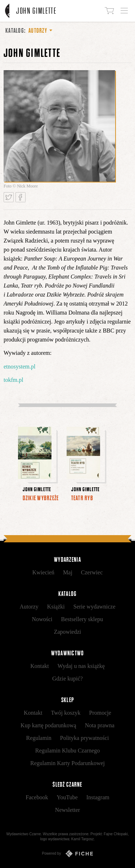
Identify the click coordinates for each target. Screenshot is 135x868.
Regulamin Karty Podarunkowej (67, 763)
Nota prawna (100, 725)
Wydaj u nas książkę (81, 666)
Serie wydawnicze (94, 607)
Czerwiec (92, 572)
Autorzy (29, 607)
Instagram (98, 797)
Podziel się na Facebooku (21, 197)
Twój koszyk (66, 713)
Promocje (100, 713)
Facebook (37, 797)
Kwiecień (43, 572)
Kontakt (40, 666)
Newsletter (67, 810)
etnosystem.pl (19, 367)
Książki (56, 607)
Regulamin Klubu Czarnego (68, 751)
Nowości (42, 619)
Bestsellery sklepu (82, 619)
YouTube (67, 797)
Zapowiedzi (68, 632)
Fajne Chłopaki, (116, 834)
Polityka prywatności (85, 738)
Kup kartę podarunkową (48, 725)
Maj (68, 572)
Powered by (68, 854)
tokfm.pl (13, 380)
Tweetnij (9, 197)
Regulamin (39, 738)
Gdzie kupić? (67, 679)
